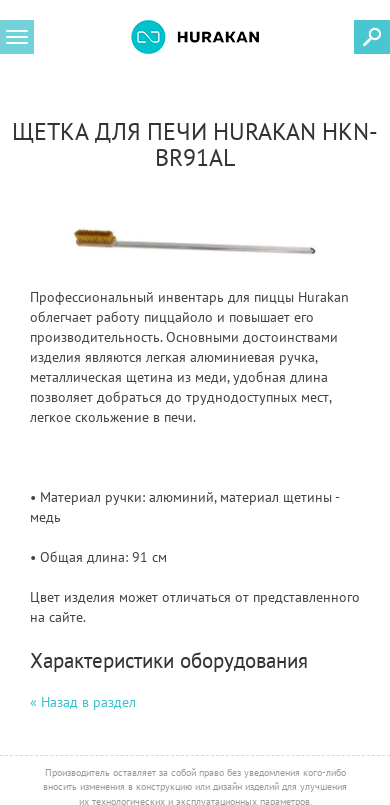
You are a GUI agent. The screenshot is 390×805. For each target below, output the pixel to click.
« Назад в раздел (83, 702)
